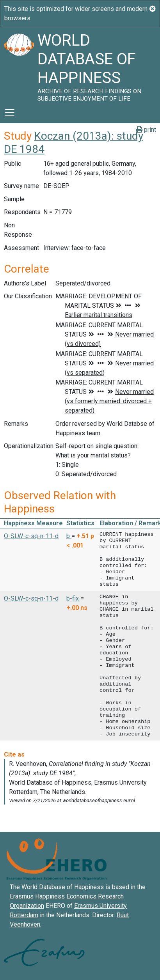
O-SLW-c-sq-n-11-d (31, 536)
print (146, 130)
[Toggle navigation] (10, 113)
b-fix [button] (73, 598)
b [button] (69, 536)
